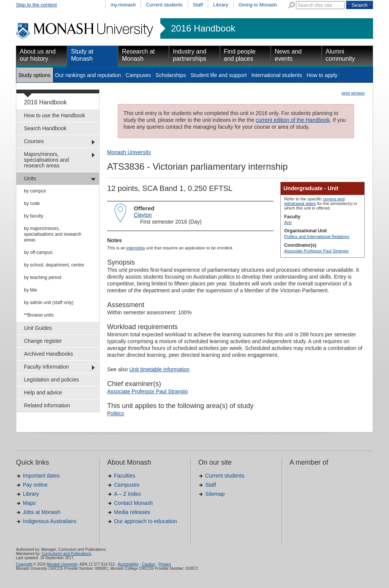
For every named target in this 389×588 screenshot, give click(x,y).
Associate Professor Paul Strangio (316, 251)
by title (31, 290)
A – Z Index (127, 494)
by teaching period (43, 277)
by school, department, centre (54, 265)
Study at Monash (82, 55)
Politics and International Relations (317, 236)
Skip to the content (36, 5)
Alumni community (340, 55)
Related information (47, 405)
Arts (288, 222)
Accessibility (128, 564)
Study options (34, 75)
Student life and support (218, 75)
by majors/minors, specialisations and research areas (53, 234)
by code (32, 203)
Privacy (165, 564)
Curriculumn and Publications (66, 554)
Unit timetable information (159, 369)
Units (30, 178)
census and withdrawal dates (314, 201)
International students (277, 75)
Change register (43, 341)
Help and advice (43, 393)
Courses (34, 141)
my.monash (123, 5)
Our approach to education (145, 521)
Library (221, 5)
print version (353, 93)
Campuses (138, 75)
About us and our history (38, 55)
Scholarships (171, 75)
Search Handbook (45, 128)
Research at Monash (138, 55)
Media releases (132, 512)
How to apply (322, 75)
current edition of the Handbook (293, 120)
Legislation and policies (51, 380)
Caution (149, 564)
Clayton (143, 215)
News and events (288, 55)
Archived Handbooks (48, 354)
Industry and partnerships (190, 55)
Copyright (24, 564)
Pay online (35, 485)
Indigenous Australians (50, 521)
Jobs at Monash (42, 512)
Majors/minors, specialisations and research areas (46, 160)
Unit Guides (38, 328)
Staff (198, 5)
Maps (29, 503)
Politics (115, 413)
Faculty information (46, 367)
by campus (35, 191)
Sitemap (215, 494)
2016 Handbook (203, 28)
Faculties (125, 476)
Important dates (41, 476)
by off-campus (38, 252)
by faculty (34, 216)
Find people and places (240, 55)
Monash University (129, 152)
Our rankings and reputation (88, 75)
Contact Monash (133, 503)
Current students (164, 5)
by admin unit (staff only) (49, 303)
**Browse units (39, 315)
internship (136, 248)
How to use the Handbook (55, 115)
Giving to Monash (258, 5)
